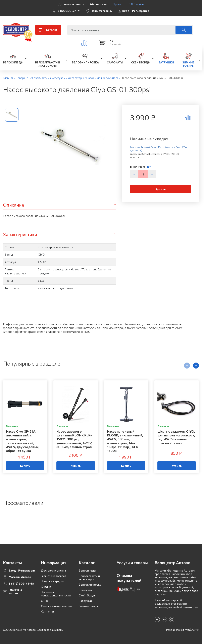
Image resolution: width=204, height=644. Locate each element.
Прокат (118, 4)
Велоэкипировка (90, 584)
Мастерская (98, 4)
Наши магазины (102, 11)
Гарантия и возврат (54, 576)
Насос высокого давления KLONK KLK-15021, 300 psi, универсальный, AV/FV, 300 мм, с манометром (74, 439)
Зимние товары (89, 606)
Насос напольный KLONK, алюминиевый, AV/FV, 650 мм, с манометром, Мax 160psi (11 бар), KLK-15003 (125, 441)
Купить (161, 189)
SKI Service (136, 4)
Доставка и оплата (71, 4)
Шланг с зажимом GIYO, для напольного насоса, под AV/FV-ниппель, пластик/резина (176, 437)
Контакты (47, 611)
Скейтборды (87, 595)
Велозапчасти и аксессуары (89, 578)
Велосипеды (87, 570)
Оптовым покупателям (56, 606)
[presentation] (187, 366)
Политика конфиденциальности (56, 594)
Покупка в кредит (53, 581)
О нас (45, 601)
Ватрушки (85, 601)
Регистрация (141, 11)
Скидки (46, 586)
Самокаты (86, 590)
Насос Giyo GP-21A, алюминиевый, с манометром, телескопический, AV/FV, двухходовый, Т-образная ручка (25, 441)
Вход (126, 11)
